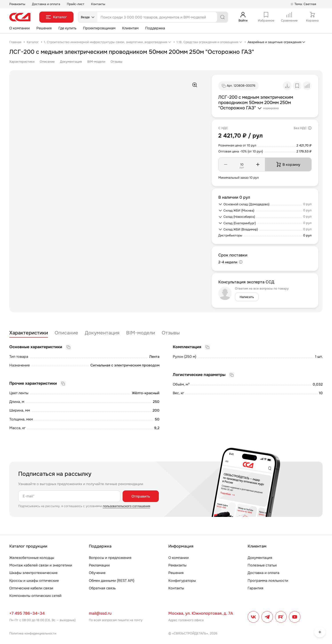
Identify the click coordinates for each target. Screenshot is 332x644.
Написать (247, 297)
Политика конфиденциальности (33, 633)
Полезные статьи (262, 565)
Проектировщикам (99, 28)
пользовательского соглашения (126, 506)
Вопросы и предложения (110, 558)
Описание (47, 62)
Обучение (97, 573)
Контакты (98, 4)
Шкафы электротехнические (33, 573)
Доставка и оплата (46, 4)
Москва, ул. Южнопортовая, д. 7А (201, 613)
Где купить (67, 28)
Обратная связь (102, 588)
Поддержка (155, 28)
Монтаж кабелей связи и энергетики (41, 565)
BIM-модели (96, 62)
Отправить (141, 496)
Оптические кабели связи (31, 588)
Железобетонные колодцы (32, 558)
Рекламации (99, 565)
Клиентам (130, 28)
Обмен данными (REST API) (112, 581)
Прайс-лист (76, 4)
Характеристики (22, 62)
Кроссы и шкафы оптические (34, 581)
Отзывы (116, 62)
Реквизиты (17, 4)
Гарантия (255, 588)
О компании (20, 28)
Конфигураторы (182, 581)
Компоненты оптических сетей (35, 596)
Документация (71, 62)
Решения (44, 28)
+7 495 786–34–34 (27, 613)
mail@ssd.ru (100, 613)
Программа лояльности (268, 581)
